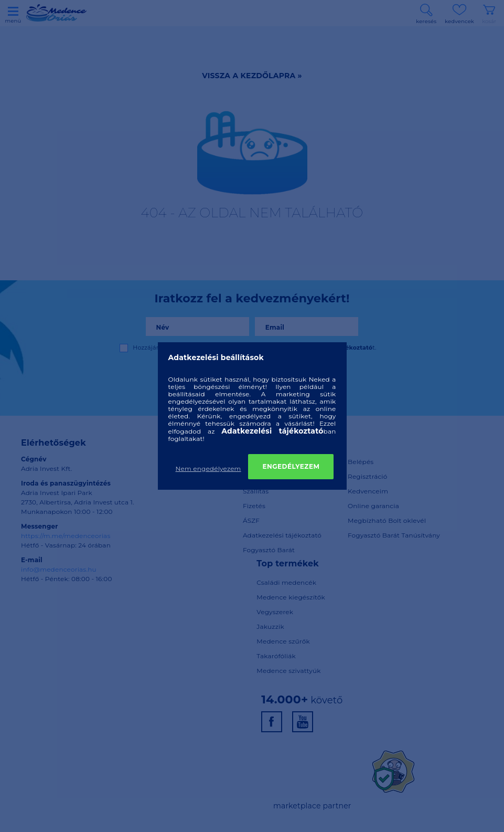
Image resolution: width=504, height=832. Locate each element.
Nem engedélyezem (208, 468)
